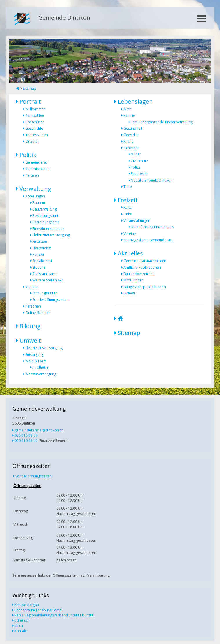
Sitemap (30, 88)
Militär (136, 154)
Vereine (130, 234)
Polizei (136, 167)
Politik (28, 155)
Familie (129, 115)
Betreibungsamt (46, 222)
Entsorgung (34, 355)
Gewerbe (131, 135)
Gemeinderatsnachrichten (145, 261)
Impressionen (37, 135)
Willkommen (35, 109)
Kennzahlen (35, 115)
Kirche (129, 141)
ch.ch (19, 626)
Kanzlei (38, 254)
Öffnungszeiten (45, 293)
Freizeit (128, 200)
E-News (129, 293)
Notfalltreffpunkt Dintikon (152, 180)
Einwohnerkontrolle (48, 229)
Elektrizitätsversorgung (51, 235)
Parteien (32, 175)
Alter (127, 109)
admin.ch (22, 620)
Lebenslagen (135, 101)
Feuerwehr (139, 174)
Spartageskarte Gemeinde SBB (149, 240)
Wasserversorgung (41, 374)
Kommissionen (37, 169)
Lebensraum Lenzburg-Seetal (38, 610)
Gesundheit (133, 128)
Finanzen (40, 241)
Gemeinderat (36, 162)
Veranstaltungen (137, 221)
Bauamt (39, 203)
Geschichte (34, 128)
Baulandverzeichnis (139, 274)
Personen (33, 306)
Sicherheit (131, 148)
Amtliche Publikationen (142, 267)
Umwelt (30, 340)
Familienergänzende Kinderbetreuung (162, 122)
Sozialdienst (42, 261)
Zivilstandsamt (44, 274)
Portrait (30, 101)
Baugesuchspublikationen (145, 287)
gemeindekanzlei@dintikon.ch (39, 430)
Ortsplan (32, 141)
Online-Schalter (38, 313)
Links (128, 214)
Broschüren (35, 122)
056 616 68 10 (26, 441)
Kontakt (31, 287)
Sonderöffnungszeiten (51, 300)
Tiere (128, 187)
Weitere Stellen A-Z (48, 280)
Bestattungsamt (45, 216)
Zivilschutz (139, 161)
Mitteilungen (133, 280)
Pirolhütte (40, 367)
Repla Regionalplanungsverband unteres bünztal (54, 615)
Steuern (39, 267)
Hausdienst (42, 248)
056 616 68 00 (26, 435)
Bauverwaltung (45, 209)
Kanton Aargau (27, 605)
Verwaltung (35, 189)
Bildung (30, 326)
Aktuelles (130, 253)
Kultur (128, 207)
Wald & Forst (36, 361)
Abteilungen (35, 196)
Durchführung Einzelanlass (152, 227)
